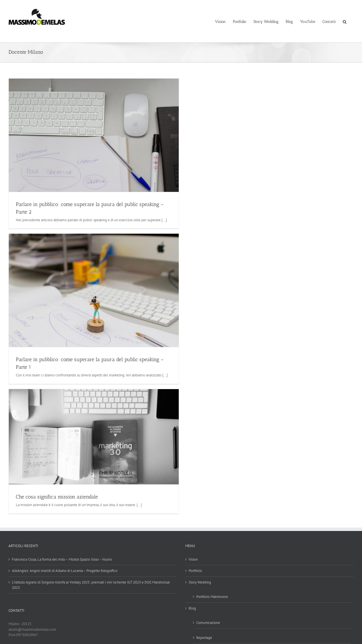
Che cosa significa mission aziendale (57, 497)
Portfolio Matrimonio (212, 597)
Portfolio (195, 571)
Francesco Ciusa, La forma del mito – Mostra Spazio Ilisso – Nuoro (62, 559)
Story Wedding (200, 582)
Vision (193, 559)
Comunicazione (208, 623)
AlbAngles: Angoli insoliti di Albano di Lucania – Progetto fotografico (65, 571)
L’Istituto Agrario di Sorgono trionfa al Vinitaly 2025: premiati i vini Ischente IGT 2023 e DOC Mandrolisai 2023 (91, 585)
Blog (192, 608)
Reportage (204, 638)
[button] (345, 21)
